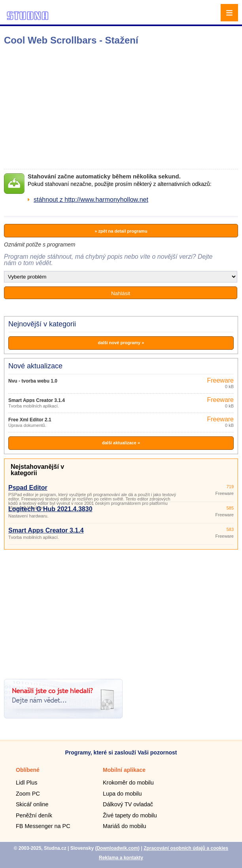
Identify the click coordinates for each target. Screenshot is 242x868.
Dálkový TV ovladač (128, 804)
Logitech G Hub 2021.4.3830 (50, 509)
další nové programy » (121, 343)
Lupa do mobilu (122, 794)
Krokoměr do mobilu (128, 783)
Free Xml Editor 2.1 (30, 420)
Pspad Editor (28, 488)
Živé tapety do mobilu (130, 815)
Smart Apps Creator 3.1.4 (37, 400)
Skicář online (32, 804)
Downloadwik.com (117, 848)
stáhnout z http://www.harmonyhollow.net (91, 200)
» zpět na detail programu (121, 231)
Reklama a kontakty (121, 858)
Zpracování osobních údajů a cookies (186, 848)
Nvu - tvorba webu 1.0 (33, 381)
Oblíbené (28, 770)
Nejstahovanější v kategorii (37, 470)
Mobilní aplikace (124, 770)
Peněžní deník (34, 815)
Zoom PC (28, 794)
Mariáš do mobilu (125, 826)
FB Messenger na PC (43, 826)
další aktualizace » (121, 443)
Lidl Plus (26, 783)
